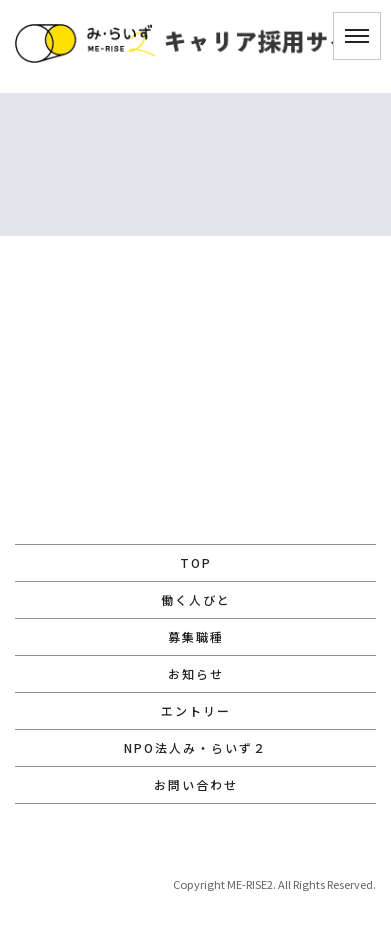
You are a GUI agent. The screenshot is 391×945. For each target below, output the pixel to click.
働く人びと (196, 599)
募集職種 (196, 636)
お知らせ (196, 673)
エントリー (196, 710)
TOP (196, 562)
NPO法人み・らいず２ (195, 747)
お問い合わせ (196, 784)
